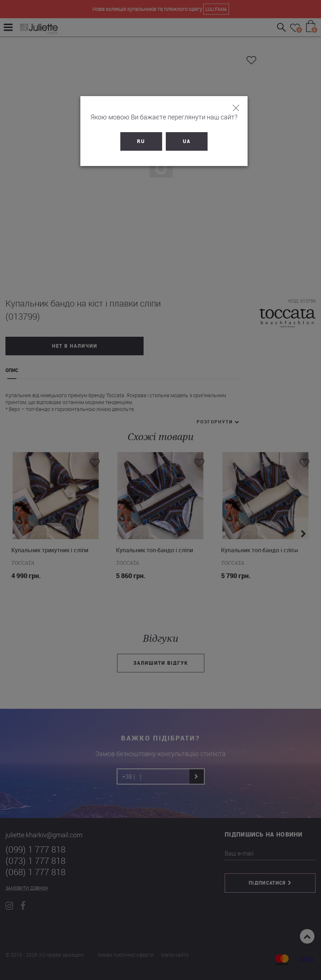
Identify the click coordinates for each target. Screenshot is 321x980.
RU (138, 141)
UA (183, 141)
